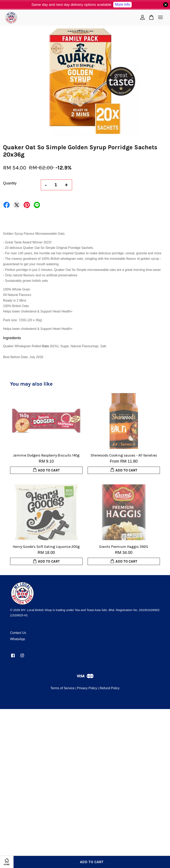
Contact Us (18, 633)
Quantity (10, 183)
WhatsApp (18, 639)
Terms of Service (62, 688)
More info (122, 4)
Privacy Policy (87, 688)
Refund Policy (110, 688)
